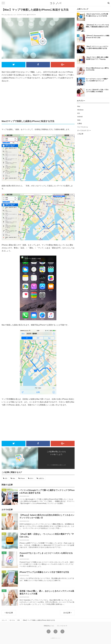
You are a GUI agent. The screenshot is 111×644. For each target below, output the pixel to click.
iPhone (22, 478)
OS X (32, 478)
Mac (14, 478)
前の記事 (9, 613)
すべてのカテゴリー (84, 130)
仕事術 (80, 124)
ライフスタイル (83, 127)
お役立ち (41, 478)
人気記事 (80, 134)
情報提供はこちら (49, 626)
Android (80, 117)
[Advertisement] (38, 101)
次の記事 (67, 613)
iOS (6, 478)
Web (79, 120)
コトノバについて (62, 626)
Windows (80, 110)
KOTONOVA (32, 15)
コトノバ (55, 3)
